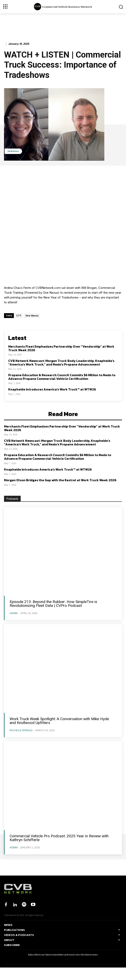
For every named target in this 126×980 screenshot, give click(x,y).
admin (14, 613)
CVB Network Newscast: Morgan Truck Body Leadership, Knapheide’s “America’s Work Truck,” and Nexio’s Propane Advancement (61, 362)
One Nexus (32, 316)
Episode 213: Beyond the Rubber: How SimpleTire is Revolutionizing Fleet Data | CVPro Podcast (53, 604)
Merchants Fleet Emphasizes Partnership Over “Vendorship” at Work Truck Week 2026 (61, 348)
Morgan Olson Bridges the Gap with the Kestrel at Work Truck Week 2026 (60, 480)
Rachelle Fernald (21, 730)
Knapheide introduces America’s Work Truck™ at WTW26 (52, 389)
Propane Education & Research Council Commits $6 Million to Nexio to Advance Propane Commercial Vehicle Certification (62, 377)
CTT (19, 316)
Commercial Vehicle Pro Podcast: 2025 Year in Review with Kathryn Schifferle (59, 838)
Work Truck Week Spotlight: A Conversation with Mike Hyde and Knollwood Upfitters (59, 721)
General (13, 151)
